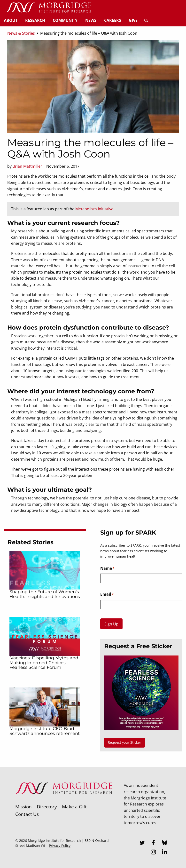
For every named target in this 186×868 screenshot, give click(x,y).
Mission (23, 807)
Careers (113, 20)
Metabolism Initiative (94, 209)
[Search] (146, 20)
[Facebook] (153, 843)
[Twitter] (142, 843)
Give (133, 20)
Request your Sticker (124, 742)
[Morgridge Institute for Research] (64, 800)
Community (65, 20)
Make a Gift (74, 807)
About (11, 20)
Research (35, 20)
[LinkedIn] (165, 852)
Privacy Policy (60, 846)
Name (107, 568)
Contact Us (27, 814)
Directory (47, 807)
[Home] (48, 8)
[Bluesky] (165, 843)
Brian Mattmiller (27, 166)
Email (107, 594)
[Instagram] (153, 852)
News (91, 20)
